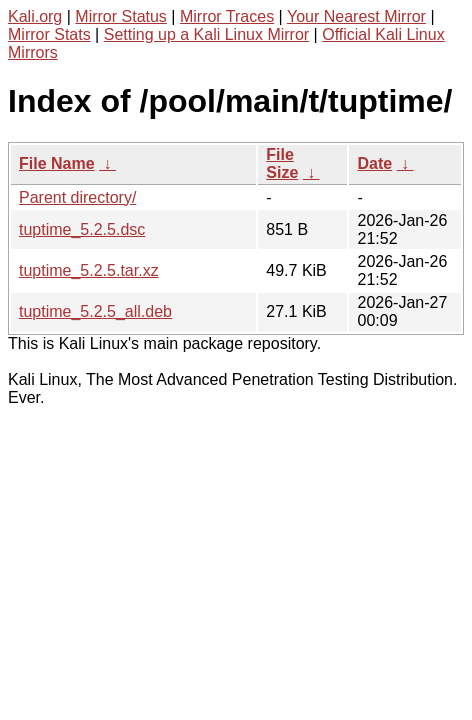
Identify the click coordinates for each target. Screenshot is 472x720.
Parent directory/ (77, 197)
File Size (282, 163)
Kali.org (35, 16)
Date (374, 163)
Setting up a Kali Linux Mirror (206, 34)
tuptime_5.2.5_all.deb (95, 311)
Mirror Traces (227, 16)
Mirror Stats (49, 34)
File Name (57, 163)
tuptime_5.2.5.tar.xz (89, 270)
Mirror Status (121, 16)
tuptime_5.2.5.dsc (82, 229)
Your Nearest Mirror (356, 16)
